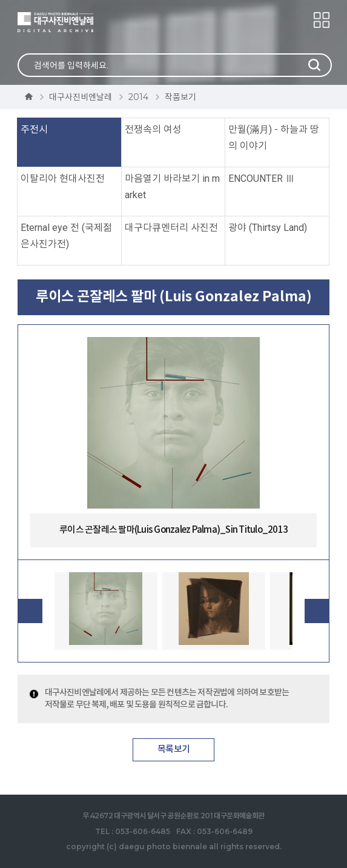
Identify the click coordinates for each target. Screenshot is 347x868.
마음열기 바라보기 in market (172, 187)
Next (317, 611)
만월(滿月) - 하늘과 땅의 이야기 (274, 138)
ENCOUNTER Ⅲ (262, 179)
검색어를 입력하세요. (71, 65)
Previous (30, 611)
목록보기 (173, 749)
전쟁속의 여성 (153, 129)
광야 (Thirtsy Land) (268, 228)
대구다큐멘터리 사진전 (171, 228)
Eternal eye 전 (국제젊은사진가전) (66, 236)
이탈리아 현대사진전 (63, 179)
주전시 (34, 129)
